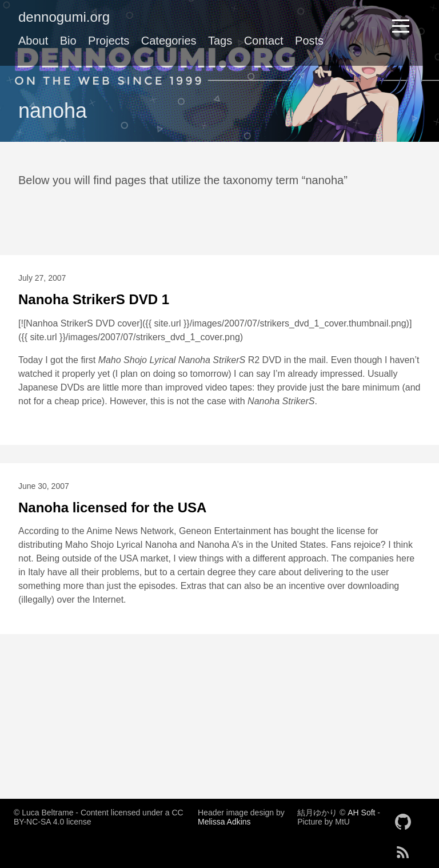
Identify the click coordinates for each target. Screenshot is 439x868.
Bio (68, 41)
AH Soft (361, 813)
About (33, 41)
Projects (109, 41)
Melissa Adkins (224, 822)
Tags (220, 41)
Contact (264, 41)
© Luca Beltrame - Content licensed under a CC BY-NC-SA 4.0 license (99, 817)
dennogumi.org (64, 17)
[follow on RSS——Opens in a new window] (406, 849)
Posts (309, 41)
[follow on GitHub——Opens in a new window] (406, 818)
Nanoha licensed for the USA (112, 507)
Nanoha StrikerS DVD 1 (94, 299)
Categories (169, 41)
